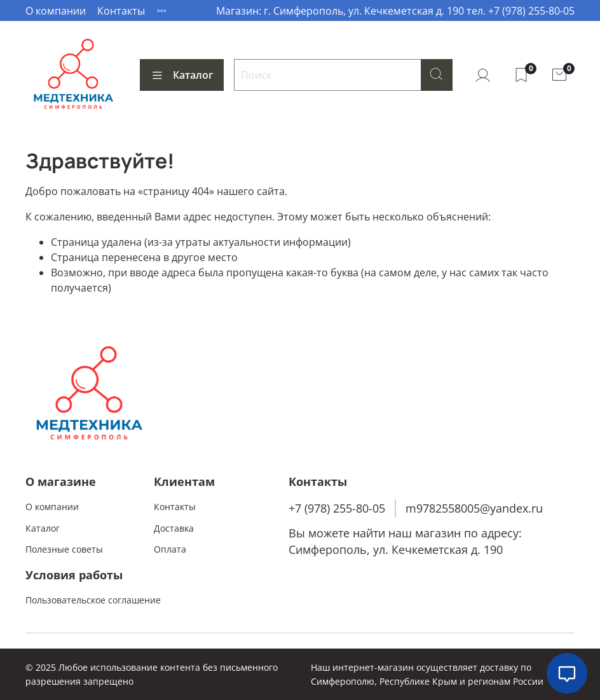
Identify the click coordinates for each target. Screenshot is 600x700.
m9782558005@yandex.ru (474, 508)
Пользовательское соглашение (93, 600)
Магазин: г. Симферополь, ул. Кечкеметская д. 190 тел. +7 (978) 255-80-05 (395, 11)
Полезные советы (64, 549)
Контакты (121, 11)
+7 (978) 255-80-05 (337, 508)
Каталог (182, 75)
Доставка (174, 528)
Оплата (170, 549)
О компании (56, 11)
